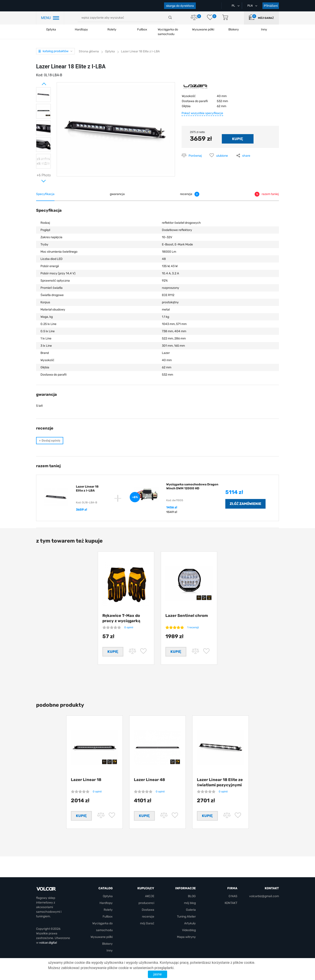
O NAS (233, 896)
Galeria (191, 910)
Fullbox (142, 29)
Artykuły (190, 924)
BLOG (192, 896)
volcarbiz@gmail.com (264, 896)
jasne (157, 974)
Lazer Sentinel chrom (187, 616)
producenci (146, 903)
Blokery (107, 944)
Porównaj (195, 156)
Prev (38, 82)
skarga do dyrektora (180, 6)
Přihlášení (271, 6)
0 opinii (129, 627)
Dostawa (148, 910)
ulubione (222, 156)
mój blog (190, 903)
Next (38, 179)
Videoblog (189, 930)
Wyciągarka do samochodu (168, 32)
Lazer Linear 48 (149, 781)
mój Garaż (266, 18)
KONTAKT (231, 903)
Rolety (112, 29)
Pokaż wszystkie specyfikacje (202, 113)
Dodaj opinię (50, 441)
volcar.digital (48, 943)
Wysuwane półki (203, 29)
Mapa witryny (186, 937)
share (246, 156)
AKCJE (150, 896)
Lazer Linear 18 (86, 781)
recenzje (148, 917)
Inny (110, 951)
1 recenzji (193, 627)
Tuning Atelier (186, 917)
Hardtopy (81, 29)
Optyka (51, 29)
